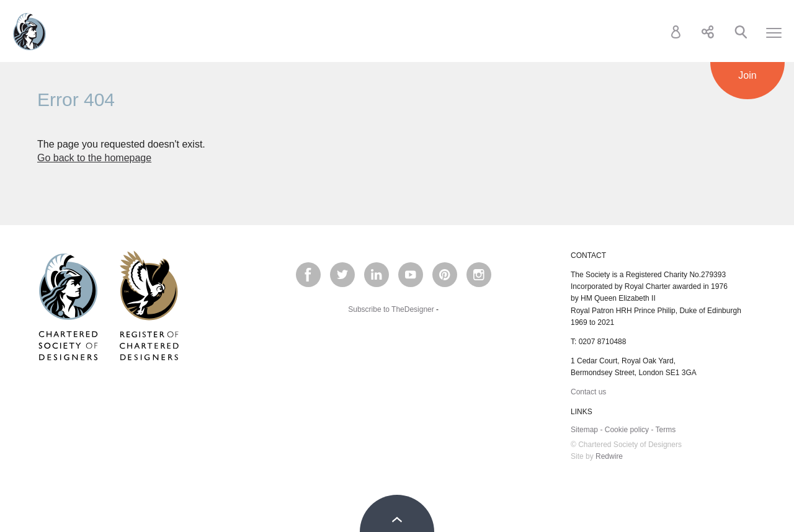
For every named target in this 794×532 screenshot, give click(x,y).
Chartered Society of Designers (29, 32)
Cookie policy (627, 430)
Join (747, 75)
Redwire (609, 456)
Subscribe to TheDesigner (391, 309)
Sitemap (584, 430)
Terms (666, 430)
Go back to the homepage (94, 158)
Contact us (588, 392)
